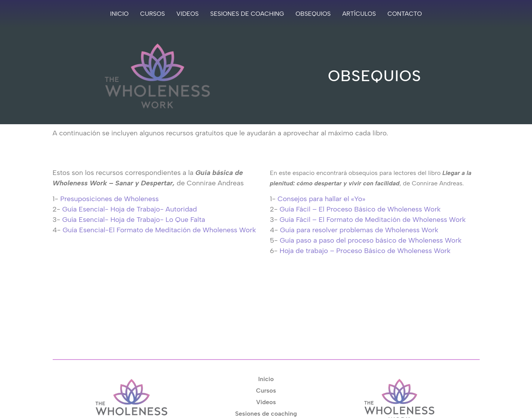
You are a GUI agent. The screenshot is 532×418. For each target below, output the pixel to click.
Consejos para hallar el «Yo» (321, 199)
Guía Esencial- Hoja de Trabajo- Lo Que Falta (134, 220)
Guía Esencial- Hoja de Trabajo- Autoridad (130, 209)
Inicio (119, 14)
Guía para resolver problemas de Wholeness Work (359, 230)
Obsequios (313, 14)
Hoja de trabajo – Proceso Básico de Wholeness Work (365, 251)
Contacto (405, 14)
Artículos (359, 14)
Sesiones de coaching (247, 14)
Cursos (152, 14)
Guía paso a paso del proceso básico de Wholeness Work (371, 240)
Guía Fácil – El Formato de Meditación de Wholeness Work (373, 220)
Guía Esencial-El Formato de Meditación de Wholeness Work (159, 230)
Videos (188, 14)
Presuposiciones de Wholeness (109, 199)
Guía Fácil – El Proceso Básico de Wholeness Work (360, 209)
